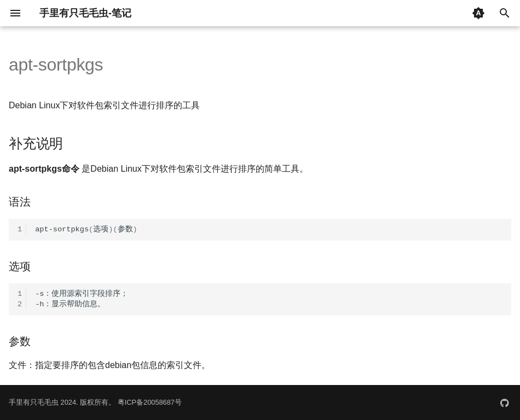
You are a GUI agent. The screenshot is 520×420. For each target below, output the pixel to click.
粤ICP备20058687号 (150, 402)
